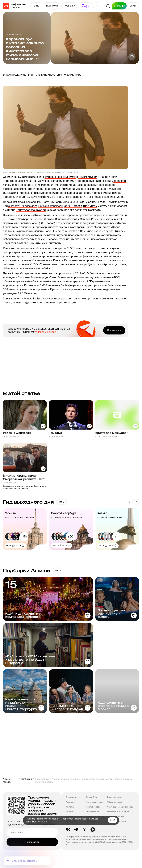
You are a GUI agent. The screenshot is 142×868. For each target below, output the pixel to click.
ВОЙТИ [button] (133, 6)
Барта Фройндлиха (98, 227)
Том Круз (55, 433)
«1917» (34, 264)
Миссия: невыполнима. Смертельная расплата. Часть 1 (24, 477)
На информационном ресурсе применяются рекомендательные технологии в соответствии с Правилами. (96, 838)
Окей (112, 820)
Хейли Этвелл (73, 206)
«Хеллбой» (43, 268)
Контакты (70, 812)
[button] (85, 6)
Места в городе (93, 807)
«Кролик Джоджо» (114, 264)
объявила (9, 281)
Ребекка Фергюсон (51, 206)
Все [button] (62, 502)
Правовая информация (118, 812)
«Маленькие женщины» (18, 268)
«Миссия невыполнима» (60, 177)
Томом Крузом (88, 177)
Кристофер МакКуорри (31, 210)
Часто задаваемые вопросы (120, 807)
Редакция (70, 802)
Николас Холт (28, 206)
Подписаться (114, 330)
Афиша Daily (91, 797)
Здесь (7, 299)
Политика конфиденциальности (81, 842)
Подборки (26, 779)
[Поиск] (108, 6)
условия (44, 822)
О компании (71, 797)
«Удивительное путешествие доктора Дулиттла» (70, 264)
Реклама (70, 807)
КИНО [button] (36, 6)
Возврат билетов (115, 797)
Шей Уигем (90, 206)
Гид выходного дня (95, 802)
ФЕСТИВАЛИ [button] (52, 6)
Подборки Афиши (27, 570)
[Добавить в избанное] (132, 57)
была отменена (42, 260)
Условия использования (116, 839)
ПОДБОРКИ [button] (69, 6)
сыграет (14, 206)
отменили (79, 260)
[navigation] (6, 6)
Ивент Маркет (92, 812)
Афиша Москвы (7, 780)
